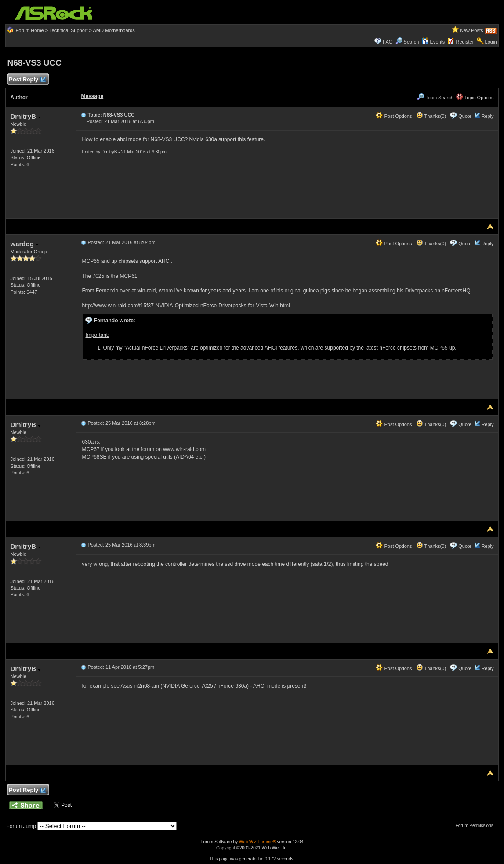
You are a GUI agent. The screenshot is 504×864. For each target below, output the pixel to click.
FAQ (388, 42)
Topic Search (435, 98)
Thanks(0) (431, 116)
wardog (24, 244)
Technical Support (68, 30)
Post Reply (27, 80)
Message (92, 96)
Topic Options (475, 98)
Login (491, 42)
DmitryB (25, 116)
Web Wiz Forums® (257, 842)
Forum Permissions (477, 826)
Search (412, 42)
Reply (487, 116)
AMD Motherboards (114, 30)
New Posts (472, 30)
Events (433, 42)
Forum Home (30, 30)
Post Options (394, 116)
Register (465, 42)
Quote (465, 116)
